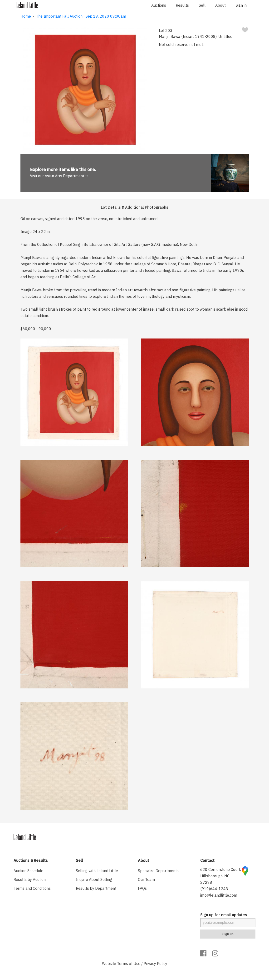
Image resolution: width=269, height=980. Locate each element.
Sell (202, 5)
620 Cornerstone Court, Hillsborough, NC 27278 (221, 876)
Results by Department (96, 888)
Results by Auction (30, 879)
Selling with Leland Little (97, 871)
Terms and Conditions (32, 888)
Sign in (241, 5)
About (220, 5)
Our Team (146, 879)
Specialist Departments (158, 871)
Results (182, 5)
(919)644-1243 (214, 889)
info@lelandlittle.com (219, 895)
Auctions (159, 5)
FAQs (142, 888)
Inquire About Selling (94, 879)
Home (26, 16)
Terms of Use (129, 964)
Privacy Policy (155, 964)
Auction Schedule (28, 871)
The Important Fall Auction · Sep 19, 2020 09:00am (81, 16)
